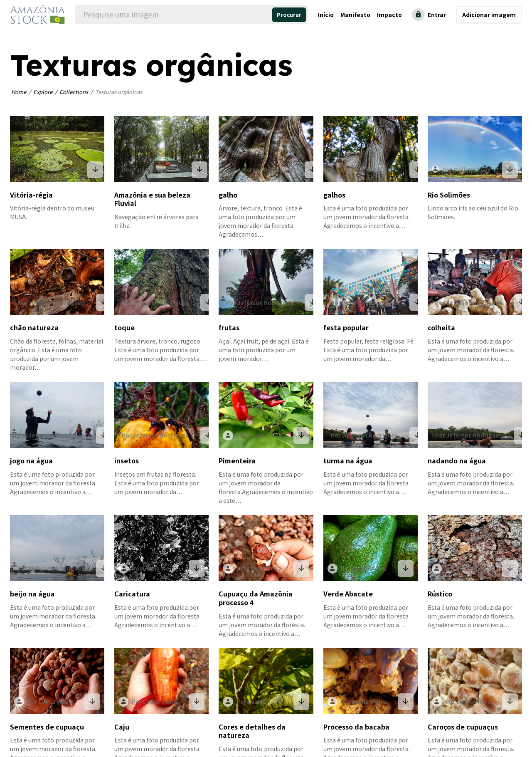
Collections (74, 92)
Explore (43, 92)
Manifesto (355, 15)
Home (19, 92)
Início (326, 15)
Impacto (389, 15)
